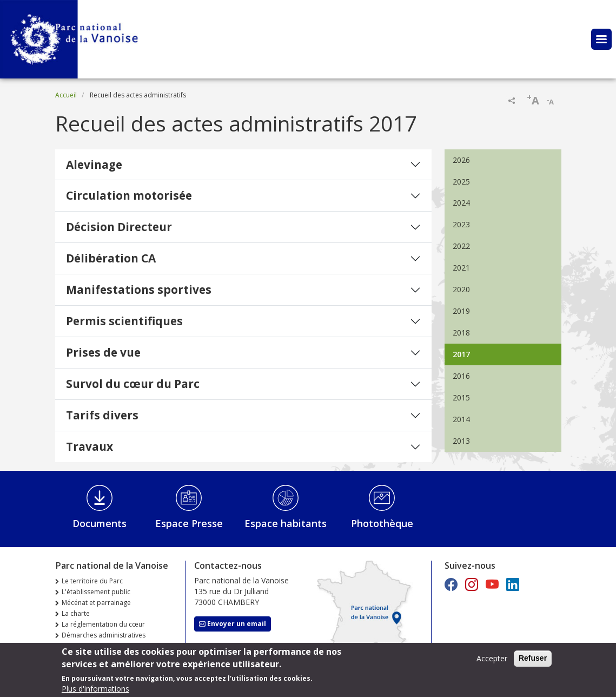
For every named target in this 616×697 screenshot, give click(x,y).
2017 (461, 354)
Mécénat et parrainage (96, 603)
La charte (76, 613)
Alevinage (94, 165)
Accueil (66, 95)
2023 (461, 224)
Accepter (492, 662)
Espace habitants (286, 523)
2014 (461, 419)
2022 (461, 246)
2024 (461, 203)
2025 (461, 182)
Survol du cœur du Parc (133, 384)
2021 (461, 268)
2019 (461, 311)
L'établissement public (96, 592)
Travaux (90, 446)
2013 (461, 441)
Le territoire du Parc (92, 581)
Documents (100, 523)
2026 (461, 160)
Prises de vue (103, 352)
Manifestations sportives (139, 290)
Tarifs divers (102, 415)
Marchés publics (87, 646)
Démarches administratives (104, 635)
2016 (461, 376)
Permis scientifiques (124, 321)
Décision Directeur (119, 227)
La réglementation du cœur (103, 624)
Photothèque (382, 523)
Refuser (533, 661)
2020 (461, 289)
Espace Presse (189, 523)
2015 (461, 397)
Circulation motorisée (129, 195)
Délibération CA (111, 258)
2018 (461, 333)
